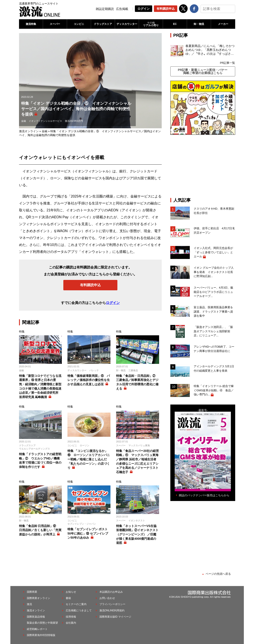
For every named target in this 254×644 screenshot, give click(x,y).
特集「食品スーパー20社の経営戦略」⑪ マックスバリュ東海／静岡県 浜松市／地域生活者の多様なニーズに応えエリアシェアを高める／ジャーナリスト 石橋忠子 (137, 461)
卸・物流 (199, 24)
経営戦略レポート (37, 629)
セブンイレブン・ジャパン (82, 524)
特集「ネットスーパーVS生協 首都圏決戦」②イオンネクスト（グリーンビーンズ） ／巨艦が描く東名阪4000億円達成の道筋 (137, 534)
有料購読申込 (166, 9)
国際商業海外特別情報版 (41, 635)
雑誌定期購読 (105, 9)
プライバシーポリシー (112, 604)
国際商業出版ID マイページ (115, 617)
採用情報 (71, 617)
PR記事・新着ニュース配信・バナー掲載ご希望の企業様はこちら (203, 71)
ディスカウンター (127, 24)
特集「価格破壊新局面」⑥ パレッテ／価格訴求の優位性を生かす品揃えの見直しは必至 (89, 380)
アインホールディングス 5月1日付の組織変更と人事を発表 (214, 369)
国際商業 (32, 592)
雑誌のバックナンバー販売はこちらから (204, 495)
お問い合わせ (107, 598)
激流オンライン (29, 131)
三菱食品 (133, 370)
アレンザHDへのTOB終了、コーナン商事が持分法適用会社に (214, 349)
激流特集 (31, 24)
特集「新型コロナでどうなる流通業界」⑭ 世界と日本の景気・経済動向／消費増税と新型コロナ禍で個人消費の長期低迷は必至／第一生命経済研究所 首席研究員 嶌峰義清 (40, 386)
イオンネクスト (137, 520)
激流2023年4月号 (74, 121)
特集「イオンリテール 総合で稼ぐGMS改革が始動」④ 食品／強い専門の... (214, 390)
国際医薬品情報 (36, 617)
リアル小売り (151, 24)
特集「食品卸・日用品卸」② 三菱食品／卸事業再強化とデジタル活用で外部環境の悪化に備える (137, 382)
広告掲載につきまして (79, 610)
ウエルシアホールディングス (34, 449)
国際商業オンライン (38, 598)
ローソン (85, 445)
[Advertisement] (203, 166)
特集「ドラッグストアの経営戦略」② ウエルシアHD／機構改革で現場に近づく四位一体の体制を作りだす (40, 460)
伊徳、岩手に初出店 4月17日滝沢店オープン (214, 230)
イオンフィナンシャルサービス (45, 121)
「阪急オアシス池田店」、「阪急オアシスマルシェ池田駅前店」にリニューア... (213, 331)
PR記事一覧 (227, 63)
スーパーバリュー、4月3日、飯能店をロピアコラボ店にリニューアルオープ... (213, 292)
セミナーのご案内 (76, 604)
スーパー (55, 24)
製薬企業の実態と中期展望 (42, 623)
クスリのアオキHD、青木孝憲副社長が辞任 (214, 211)
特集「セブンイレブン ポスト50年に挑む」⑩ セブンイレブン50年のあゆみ (88, 533)
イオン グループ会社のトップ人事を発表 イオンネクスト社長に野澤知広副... (214, 272)
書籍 (68, 598)
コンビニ (79, 24)
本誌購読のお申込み (111, 592)
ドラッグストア (103, 24)
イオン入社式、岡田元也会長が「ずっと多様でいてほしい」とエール (213, 252)
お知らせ (71, 592)
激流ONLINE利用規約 (112, 610)
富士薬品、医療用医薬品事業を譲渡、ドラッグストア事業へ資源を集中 (213, 312)
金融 (24, 121)
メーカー (223, 24)
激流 (29, 604)
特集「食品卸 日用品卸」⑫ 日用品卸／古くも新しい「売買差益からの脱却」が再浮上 (40, 530)
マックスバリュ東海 (139, 445)
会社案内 (71, 623)
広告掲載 (122, 9)
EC (175, 24)
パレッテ (94, 370)
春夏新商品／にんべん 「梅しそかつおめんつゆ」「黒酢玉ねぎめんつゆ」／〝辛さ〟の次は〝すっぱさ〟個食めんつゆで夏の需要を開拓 (210, 50)
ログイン (144, 9)
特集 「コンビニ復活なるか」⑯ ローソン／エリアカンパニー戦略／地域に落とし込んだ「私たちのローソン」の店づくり (89, 459)
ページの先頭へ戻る (218, 574)
